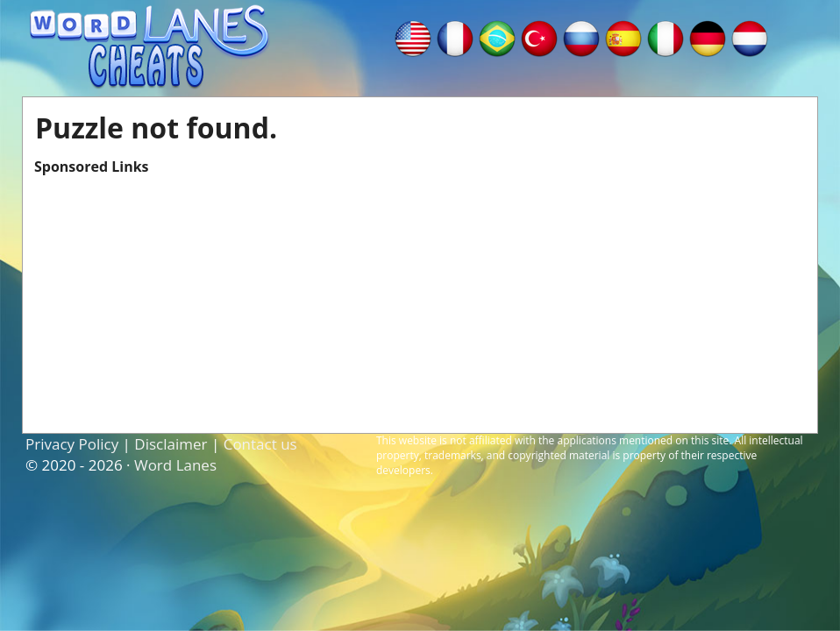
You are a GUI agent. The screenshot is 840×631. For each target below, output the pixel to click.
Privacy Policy (72, 444)
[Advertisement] (420, 299)
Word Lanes (175, 465)
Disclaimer (171, 444)
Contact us (260, 444)
